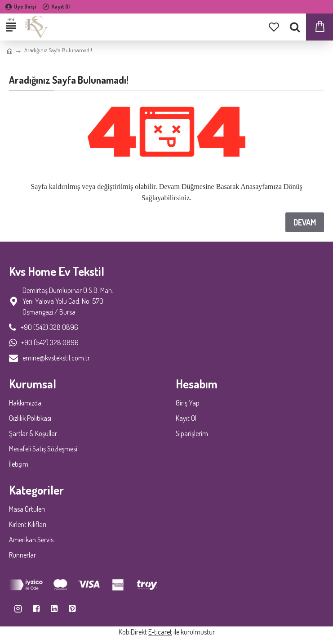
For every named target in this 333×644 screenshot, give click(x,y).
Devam (305, 222)
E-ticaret (160, 632)
